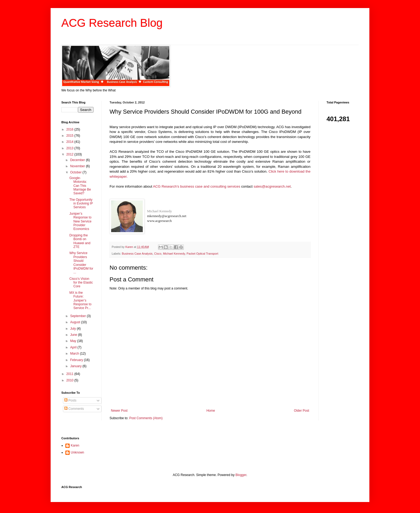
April (74, 347)
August (76, 322)
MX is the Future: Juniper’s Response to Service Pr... (80, 300)
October (76, 172)
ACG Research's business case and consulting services (197, 186)
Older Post (301, 411)
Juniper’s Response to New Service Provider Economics (80, 221)
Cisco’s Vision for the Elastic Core (81, 283)
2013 (70, 148)
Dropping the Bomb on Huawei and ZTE (80, 241)
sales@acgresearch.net (272, 186)
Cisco (158, 254)
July (74, 329)
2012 (70, 154)
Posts (70, 400)
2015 (70, 136)
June (74, 335)
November (78, 166)
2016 (70, 129)
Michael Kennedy (160, 211)
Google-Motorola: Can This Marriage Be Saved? (80, 186)
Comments (74, 409)
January (76, 366)
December (78, 160)
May (74, 341)
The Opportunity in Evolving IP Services (81, 204)
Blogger (241, 475)
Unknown (77, 452)
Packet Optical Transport (202, 254)
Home (211, 411)
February (77, 360)
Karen (75, 445)
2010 (70, 380)
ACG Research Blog (112, 23)
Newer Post (119, 411)
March (75, 354)
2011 (70, 374)
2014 (70, 142)
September (78, 316)
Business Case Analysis (137, 254)
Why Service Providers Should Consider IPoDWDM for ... (81, 263)
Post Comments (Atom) (146, 418)
